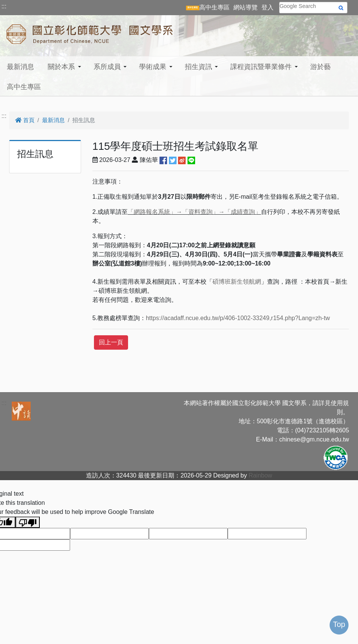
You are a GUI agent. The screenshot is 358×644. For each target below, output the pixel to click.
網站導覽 (245, 7)
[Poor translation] (28, 522)
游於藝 (320, 67)
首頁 (25, 120)
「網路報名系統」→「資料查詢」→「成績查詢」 (194, 212)
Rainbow (260, 475)
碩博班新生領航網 (237, 282)
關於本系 (61, 67)
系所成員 (107, 67)
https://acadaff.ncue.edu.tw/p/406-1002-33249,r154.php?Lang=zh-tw (238, 318)
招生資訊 (199, 67)
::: (4, 6)
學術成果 (153, 67)
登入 (267, 7)
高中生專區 (24, 87)
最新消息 (20, 67)
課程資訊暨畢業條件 (261, 67)
